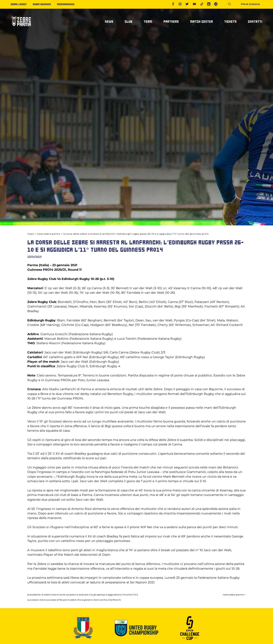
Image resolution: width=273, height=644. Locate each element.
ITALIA (248, 4)
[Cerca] (231, 5)
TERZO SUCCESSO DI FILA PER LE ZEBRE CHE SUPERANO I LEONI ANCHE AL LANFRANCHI (81, 600)
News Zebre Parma (48, 234)
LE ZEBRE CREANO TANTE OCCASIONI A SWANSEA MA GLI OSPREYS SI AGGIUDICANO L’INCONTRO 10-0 (90, 595)
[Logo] (21, 28)
